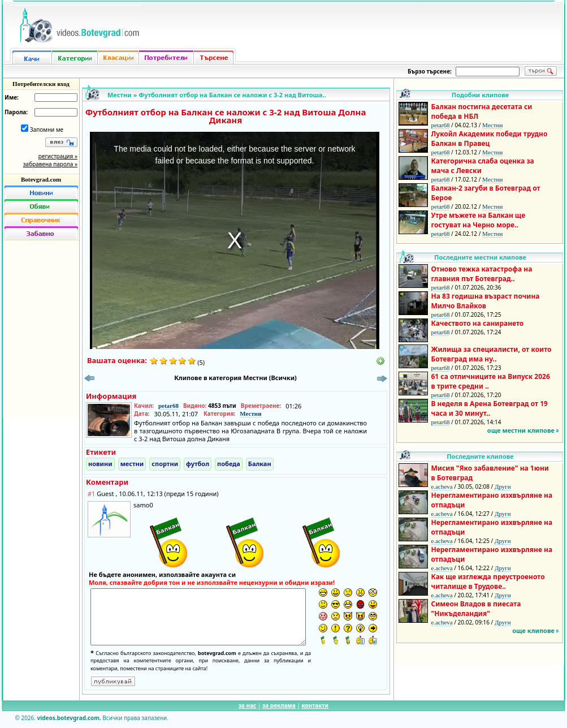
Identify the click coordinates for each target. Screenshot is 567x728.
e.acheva (442, 486)
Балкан (260, 464)
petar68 (168, 406)
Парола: (16, 112)
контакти (315, 705)
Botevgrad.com (41, 179)
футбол (198, 464)
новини (100, 464)
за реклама (279, 705)
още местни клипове (521, 430)
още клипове (533, 630)
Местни (120, 95)
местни (132, 464)
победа (229, 464)
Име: (12, 97)
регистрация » (58, 156)
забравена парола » (50, 164)
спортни (165, 464)
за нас (247, 705)
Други (503, 486)
